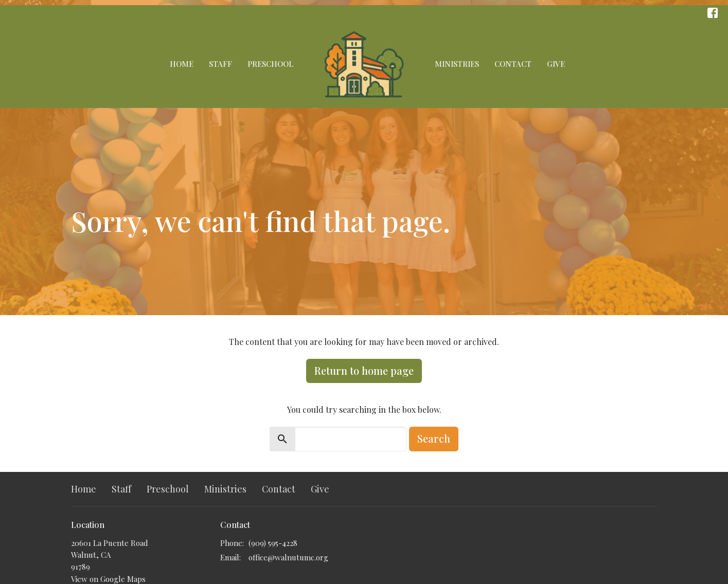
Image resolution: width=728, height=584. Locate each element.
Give (556, 64)
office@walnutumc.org (288, 557)
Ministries (457, 64)
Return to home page (364, 370)
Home (182, 64)
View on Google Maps (108, 579)
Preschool (270, 64)
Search (434, 438)
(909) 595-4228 (273, 543)
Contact (513, 64)
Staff (220, 64)
